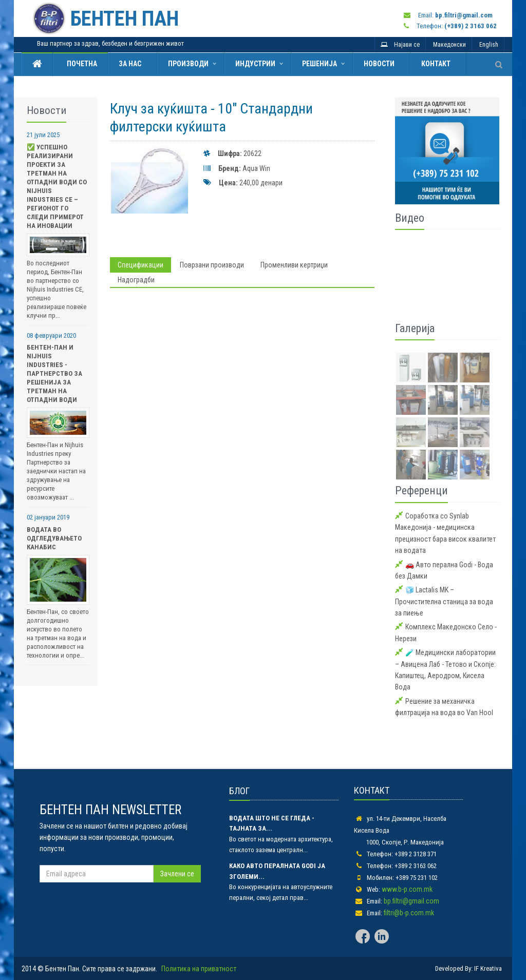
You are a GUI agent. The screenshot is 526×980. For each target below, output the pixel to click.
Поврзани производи (212, 265)
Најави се (400, 45)
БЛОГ (239, 791)
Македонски (449, 45)
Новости (379, 64)
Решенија (320, 64)
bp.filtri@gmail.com (411, 901)
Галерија (415, 328)
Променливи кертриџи (294, 265)
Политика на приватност (199, 969)
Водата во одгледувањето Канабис (54, 538)
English (489, 45)
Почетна (80, 64)
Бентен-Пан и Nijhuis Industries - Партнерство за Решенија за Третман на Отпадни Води (54, 373)
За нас (130, 64)
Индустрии (255, 64)
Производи (188, 64)
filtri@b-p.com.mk (409, 913)
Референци (421, 491)
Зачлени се (177, 874)
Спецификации (140, 265)
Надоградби (136, 280)
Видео (410, 218)
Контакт (436, 64)
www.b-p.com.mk (407, 889)
